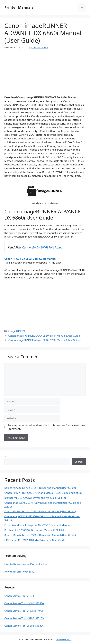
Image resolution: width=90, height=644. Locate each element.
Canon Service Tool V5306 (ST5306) (24, 626)
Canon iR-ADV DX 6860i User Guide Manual (30, 259)
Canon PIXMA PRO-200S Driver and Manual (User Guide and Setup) (43, 493)
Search (8, 456)
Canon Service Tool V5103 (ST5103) (24, 618)
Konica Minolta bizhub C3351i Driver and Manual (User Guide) (40, 511)
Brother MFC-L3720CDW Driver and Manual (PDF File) (35, 498)
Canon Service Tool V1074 (19, 596)
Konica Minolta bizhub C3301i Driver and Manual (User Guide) (40, 535)
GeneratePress (63, 639)
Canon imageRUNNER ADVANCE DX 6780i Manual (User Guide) (44, 340)
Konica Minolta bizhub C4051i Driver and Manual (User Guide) (40, 488)
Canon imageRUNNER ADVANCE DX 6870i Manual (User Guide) (44, 336)
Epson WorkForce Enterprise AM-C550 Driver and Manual (37, 525)
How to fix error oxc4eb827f (20, 572)
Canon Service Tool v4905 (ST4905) (24, 611)
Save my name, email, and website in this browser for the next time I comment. (46, 427)
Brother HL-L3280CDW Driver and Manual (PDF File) (34, 530)
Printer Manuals (19, 7)
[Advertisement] (45, 75)
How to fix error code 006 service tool (26, 564)
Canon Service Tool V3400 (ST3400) (24, 603)
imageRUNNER (17, 331)
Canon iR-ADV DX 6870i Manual (43, 247)
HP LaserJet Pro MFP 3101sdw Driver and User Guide (35, 540)
